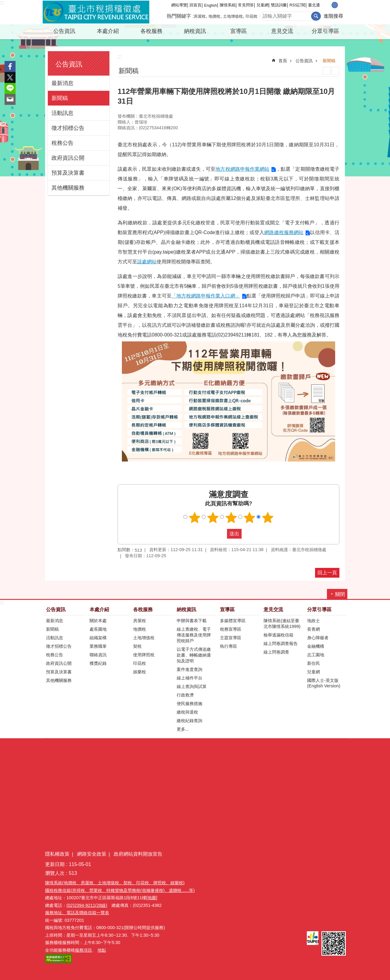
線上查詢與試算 (192, 686)
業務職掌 (98, 646)
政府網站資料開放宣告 (138, 854)
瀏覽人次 (55, 873)
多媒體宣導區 (233, 621)
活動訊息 (62, 113)
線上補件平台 (190, 678)
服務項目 (83, 950)
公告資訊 (64, 31)
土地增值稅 (233, 16)
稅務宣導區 (231, 629)
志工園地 (316, 655)
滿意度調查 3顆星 (231, 518)
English (211, 5)
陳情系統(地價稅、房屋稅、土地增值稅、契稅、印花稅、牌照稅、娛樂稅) (115, 883)
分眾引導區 (325, 31)
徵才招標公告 (68, 128)
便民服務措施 (190, 704)
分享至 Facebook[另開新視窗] (10, 66)
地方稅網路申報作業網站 (242, 169)
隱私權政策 (57, 854)
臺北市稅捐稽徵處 (96, 12)
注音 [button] (335, 71)
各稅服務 (151, 31)
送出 (221, 534)
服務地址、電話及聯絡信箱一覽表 (77, 913)
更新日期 (55, 864)
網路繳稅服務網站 (284, 232)
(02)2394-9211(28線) (87, 905)
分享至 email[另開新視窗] (10, 99)
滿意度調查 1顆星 (195, 518)
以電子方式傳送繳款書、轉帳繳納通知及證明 (194, 655)
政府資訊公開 (68, 158)
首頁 (283, 61)
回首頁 (195, 5)
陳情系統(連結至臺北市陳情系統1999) (282, 624)
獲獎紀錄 (98, 663)
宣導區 (239, 31)
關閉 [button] (340, 594)
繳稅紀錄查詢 (190, 721)
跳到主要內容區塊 (3, 3)
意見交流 (282, 31)
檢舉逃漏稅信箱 (278, 635)
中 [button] (335, 5)
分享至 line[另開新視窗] (10, 88)
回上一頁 (327, 573)
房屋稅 (200, 16)
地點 (102, 950)
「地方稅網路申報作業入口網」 (206, 296)
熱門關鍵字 (179, 16)
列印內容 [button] (327, 71)
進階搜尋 (333, 16)
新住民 (314, 663)
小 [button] (328, 5)
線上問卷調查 (276, 652)
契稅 (137, 646)
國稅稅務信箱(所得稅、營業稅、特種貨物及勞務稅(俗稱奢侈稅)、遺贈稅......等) (120, 890)
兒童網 (262, 5)
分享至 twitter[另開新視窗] (10, 77)
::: (2, 3)
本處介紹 (108, 31)
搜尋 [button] (316, 16)
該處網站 (147, 262)
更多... (183, 729)
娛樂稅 (140, 672)
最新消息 (62, 83)
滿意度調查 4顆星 (250, 518)
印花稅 (252, 16)
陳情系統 (228, 5)
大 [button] (341, 5)
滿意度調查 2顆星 (213, 518)
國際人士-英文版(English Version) (324, 683)
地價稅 (214, 16)
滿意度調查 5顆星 (268, 518)
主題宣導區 (231, 638)
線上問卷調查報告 (281, 643)
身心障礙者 (318, 638)
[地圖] (152, 898)
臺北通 (314, 5)
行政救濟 (185, 695)
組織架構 (98, 638)
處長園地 (98, 629)
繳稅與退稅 (187, 712)
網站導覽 (179, 5)
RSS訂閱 (297, 5)
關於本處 (98, 621)
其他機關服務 (68, 188)
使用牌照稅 (144, 655)
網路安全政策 (92, 854)
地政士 (314, 621)
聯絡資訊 (98, 655)
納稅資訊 (195, 31)
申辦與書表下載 (192, 621)
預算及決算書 (68, 173)
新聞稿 (60, 98)
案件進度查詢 (190, 669)
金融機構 (316, 646)
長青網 (314, 629)
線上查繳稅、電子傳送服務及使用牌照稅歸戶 (194, 635)
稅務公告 (62, 143)
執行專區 (229, 646)
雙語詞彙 (279, 5)
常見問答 (246, 5)
